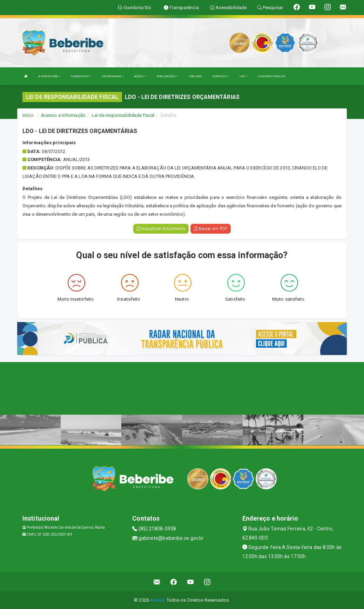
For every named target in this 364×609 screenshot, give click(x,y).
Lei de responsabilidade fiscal (123, 115)
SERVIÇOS (221, 76)
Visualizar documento (161, 229)
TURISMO (195, 76)
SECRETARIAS (113, 76)
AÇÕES (140, 76)
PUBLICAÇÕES (167, 76)
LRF (244, 76)
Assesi (157, 600)
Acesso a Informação (63, 115)
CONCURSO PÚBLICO (271, 76)
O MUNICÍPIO (81, 76)
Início (28, 115)
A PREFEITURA (49, 76)
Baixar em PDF (211, 229)
